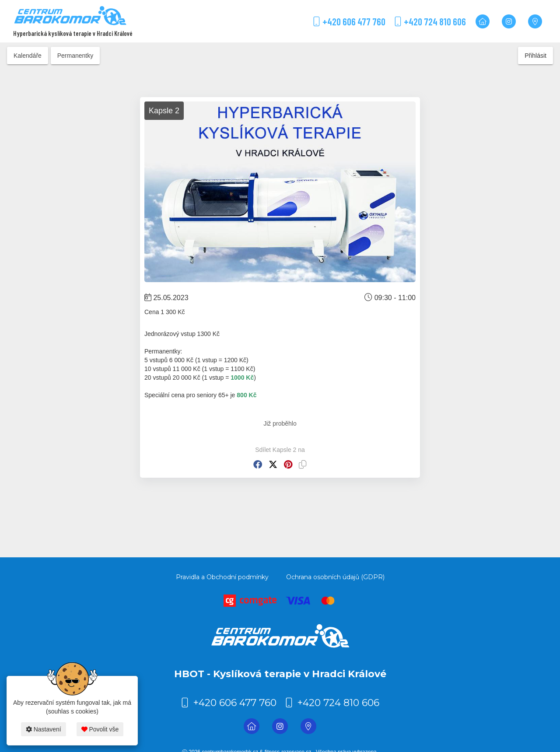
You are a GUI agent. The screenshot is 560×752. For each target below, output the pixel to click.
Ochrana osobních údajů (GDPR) (335, 577)
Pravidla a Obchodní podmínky (222, 577)
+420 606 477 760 (349, 21)
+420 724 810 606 (430, 21)
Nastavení (44, 729)
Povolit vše (100, 729)
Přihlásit (535, 56)
